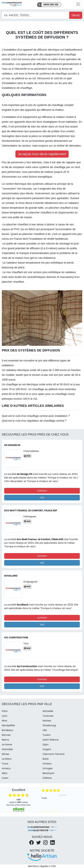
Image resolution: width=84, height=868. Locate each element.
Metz (5, 773)
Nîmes (6, 754)
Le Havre (7, 745)
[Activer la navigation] (78, 4)
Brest (46, 759)
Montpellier (8, 725)
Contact (42, 491)
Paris (5, 711)
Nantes (47, 721)
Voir (42, 498)
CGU (53, 866)
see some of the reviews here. (19, 805)
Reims (5, 740)
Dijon (46, 745)
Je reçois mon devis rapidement (42, 154)
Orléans (47, 778)
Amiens (47, 764)
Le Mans (7, 759)
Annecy (6, 768)
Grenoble (7, 749)
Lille (45, 730)
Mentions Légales (38, 866)
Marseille (48, 711)
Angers (47, 749)
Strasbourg (49, 725)
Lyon (4, 716)
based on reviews (18, 801)
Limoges (48, 768)
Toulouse (48, 716)
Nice (4, 721)
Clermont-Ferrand (54, 754)
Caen (5, 778)
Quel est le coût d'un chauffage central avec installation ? (36, 416)
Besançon (49, 773)
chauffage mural (65, 394)
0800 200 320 (51, 5)
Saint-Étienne (51, 740)
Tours (5, 764)
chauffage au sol (16, 384)
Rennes (6, 735)
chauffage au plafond (45, 389)
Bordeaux (7, 730)
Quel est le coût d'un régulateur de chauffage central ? (34, 421)
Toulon (47, 735)
